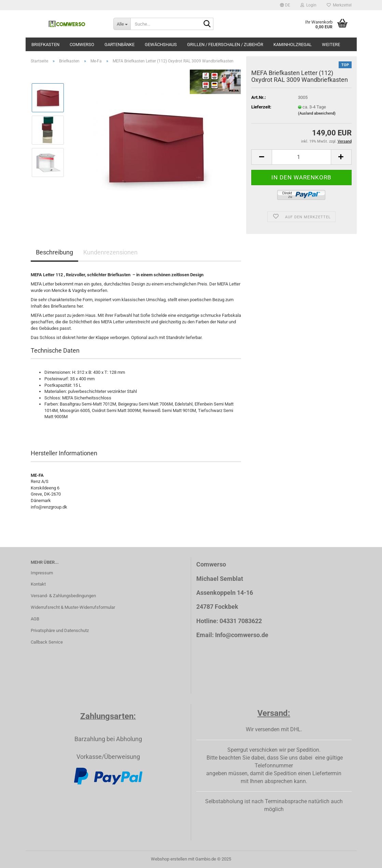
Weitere (331, 45)
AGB (35, 619)
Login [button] (308, 5)
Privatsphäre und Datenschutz (60, 630)
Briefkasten (45, 45)
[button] (285, 5)
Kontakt (38, 584)
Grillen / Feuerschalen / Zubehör (225, 45)
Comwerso (82, 45)
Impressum (42, 573)
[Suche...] (122, 24)
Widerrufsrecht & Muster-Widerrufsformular (73, 607)
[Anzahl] (301, 157)
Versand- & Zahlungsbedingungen (63, 596)
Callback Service (47, 642)
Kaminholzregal (293, 45)
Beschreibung (54, 252)
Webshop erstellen (169, 859)
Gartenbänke (119, 45)
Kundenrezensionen (110, 252)
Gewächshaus (161, 45)
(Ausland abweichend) (317, 113)
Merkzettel (339, 5)
